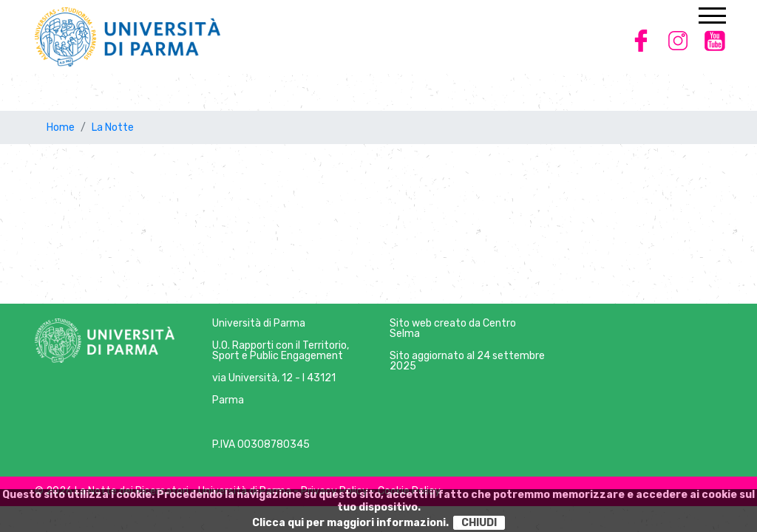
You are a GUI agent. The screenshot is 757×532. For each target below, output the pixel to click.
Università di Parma (259, 323)
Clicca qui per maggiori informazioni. (350, 523)
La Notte (113, 127)
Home (61, 127)
